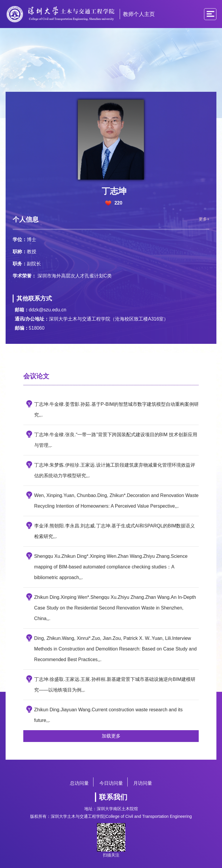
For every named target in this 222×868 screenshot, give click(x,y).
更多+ (202, 216)
